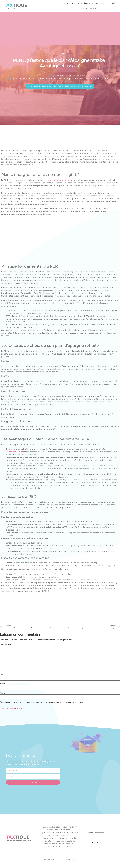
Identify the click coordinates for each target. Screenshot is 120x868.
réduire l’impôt (16, 452)
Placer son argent (68, 3)
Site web (4, 693)
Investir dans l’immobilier (88, 3)
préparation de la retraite (59, 180)
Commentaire (6, 644)
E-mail (3, 684)
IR (16, 574)
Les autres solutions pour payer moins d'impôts (34, 79)
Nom (3, 674)
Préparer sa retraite (108, 3)
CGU (96, 838)
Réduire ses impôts (88, 9)
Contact (96, 842)
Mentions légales (96, 833)
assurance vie (60, 272)
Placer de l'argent (65, 79)
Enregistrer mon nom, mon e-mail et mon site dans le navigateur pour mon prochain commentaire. (43, 703)
